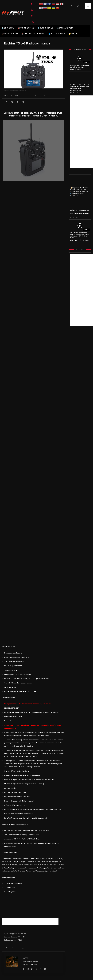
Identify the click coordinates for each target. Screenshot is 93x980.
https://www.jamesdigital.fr (31, 961)
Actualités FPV (75, 216)
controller (22, 934)
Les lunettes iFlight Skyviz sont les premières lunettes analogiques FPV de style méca (79, 235)
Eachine (14, 937)
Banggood (13, 934)
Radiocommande (10, 940)
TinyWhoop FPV (76, 91)
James (26, 958)
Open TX (22, 937)
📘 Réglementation (77, 193)
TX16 (20, 940)
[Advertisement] (30, 922)
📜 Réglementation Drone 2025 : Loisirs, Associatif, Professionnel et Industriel (79, 189)
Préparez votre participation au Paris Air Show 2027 (80, 66)
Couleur (7, 937)
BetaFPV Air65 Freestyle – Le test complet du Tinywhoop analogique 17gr (80, 86)
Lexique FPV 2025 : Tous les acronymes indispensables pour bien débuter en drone (79, 212)
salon (72, 69)
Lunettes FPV (75, 240)
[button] (72, 6)
